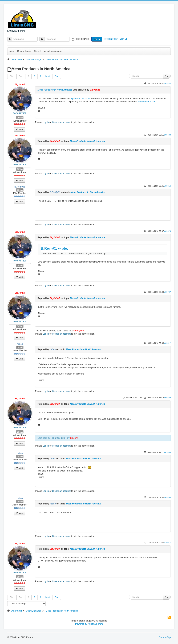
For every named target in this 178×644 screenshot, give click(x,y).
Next (48, 76)
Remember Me (82, 39)
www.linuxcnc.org (53, 51)
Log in (97, 39)
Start (12, 76)
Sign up (124, 39)
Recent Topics (24, 51)
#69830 (167, 452)
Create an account (61, 122)
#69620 (167, 231)
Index (12, 51)
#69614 (167, 186)
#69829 (167, 398)
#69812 (167, 343)
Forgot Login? (111, 39)
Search (38, 51)
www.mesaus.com (147, 102)
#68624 (167, 84)
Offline (20, 118)
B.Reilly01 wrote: (54, 248)
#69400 (167, 135)
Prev (21, 76)
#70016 (167, 543)
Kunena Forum (95, 624)
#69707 (167, 292)
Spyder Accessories (81, 98)
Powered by (81, 624)
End (57, 76)
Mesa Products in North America (55, 90)
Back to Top (165, 637)
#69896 (167, 497)
